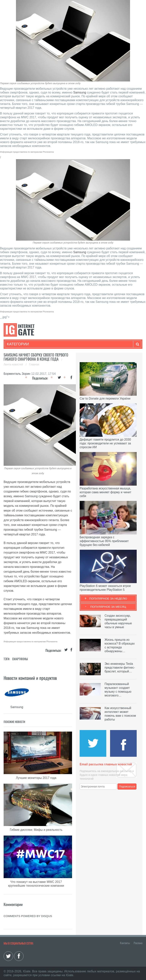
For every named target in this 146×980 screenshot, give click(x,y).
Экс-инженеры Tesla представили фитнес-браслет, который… (120, 668)
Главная (34, 364)
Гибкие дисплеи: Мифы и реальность (36, 830)
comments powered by (28, 916)
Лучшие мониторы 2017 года (36, 778)
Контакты (125, 943)
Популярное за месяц (108, 607)
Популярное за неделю (108, 598)
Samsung (80, 92)
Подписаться (127, 787)
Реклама (138, 943)
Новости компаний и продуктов (30, 678)
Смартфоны (20, 659)
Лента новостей (14, 364)
